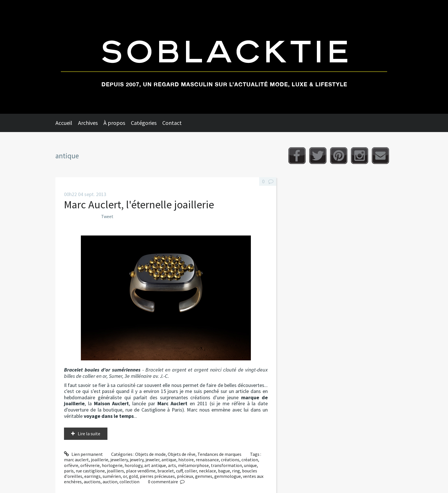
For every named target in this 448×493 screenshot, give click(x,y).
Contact (172, 123)
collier (191, 471)
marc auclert (76, 460)
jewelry (137, 460)
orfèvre (71, 465)
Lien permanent (83, 454)
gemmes (204, 476)
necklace (207, 471)
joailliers (115, 471)
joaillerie (100, 460)
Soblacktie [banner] (224, 57)
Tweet (107, 216)
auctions (92, 482)
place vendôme (141, 471)
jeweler (152, 460)
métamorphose (193, 465)
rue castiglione (90, 471)
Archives (88, 123)
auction (110, 482)
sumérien (112, 476)
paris (69, 471)
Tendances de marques (219, 454)
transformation (226, 465)
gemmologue (228, 476)
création (250, 460)
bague (224, 471)
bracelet (166, 471)
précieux (185, 476)
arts (172, 465)
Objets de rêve (182, 454)
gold (133, 476)
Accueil (64, 123)
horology (133, 465)
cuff (179, 471)
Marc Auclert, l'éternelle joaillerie (139, 204)
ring (236, 471)
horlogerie (112, 465)
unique (250, 465)
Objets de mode (150, 454)
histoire (186, 460)
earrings (92, 476)
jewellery (119, 460)
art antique (155, 465)
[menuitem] (67, 123)
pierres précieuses (157, 476)
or (125, 476)
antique (169, 460)
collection (129, 482)
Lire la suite (89, 434)
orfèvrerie (90, 465)
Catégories (144, 123)
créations (230, 460)
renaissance (207, 460)
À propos (114, 123)
